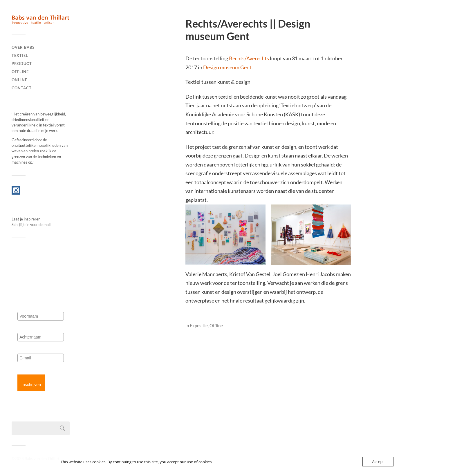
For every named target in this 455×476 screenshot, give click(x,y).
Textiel (20, 55)
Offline (20, 72)
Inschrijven (31, 385)
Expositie (199, 325)
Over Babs (23, 47)
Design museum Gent (227, 67)
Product (22, 64)
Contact (22, 88)
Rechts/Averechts (249, 58)
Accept (378, 461)
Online (19, 80)
